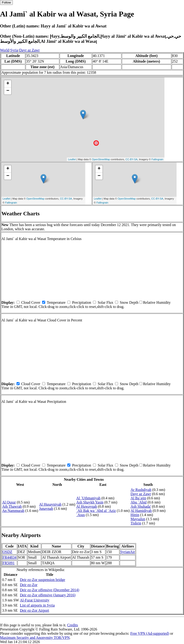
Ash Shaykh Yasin (90, 502)
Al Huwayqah (87, 506)
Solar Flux (105, 302)
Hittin (135, 515)
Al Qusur (9, 502)
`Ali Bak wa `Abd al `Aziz (96, 511)
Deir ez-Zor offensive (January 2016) (48, 595)
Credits (72, 625)
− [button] (8, 91)
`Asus (80, 515)
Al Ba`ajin (138, 498)
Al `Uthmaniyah (88, 498)
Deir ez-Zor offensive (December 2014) (49, 590)
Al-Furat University (35, 600)
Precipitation (82, 302)
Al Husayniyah (50, 504)
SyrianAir (128, 552)
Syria (14, 50)
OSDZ (7, 552)
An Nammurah (13, 511)
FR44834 (10, 557)
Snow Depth (129, 302)
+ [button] (8, 84)
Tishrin (136, 523)
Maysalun (138, 519)
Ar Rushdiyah (141, 490)
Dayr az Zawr (29, 50)
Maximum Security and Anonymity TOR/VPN (35, 638)
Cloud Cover (31, 302)
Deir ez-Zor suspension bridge (42, 580)
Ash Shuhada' (141, 506)
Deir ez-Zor (29, 585)
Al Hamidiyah (141, 511)
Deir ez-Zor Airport (34, 610)
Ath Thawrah (12, 506)
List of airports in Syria (37, 605)
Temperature (56, 302)
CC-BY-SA (132, 159)
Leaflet (72, 159)
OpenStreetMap (101, 159)
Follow (6, 2)
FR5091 (9, 563)
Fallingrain (157, 159)
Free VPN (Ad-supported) (150, 633)
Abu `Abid (138, 502)
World (5, 50)
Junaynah (46, 509)
